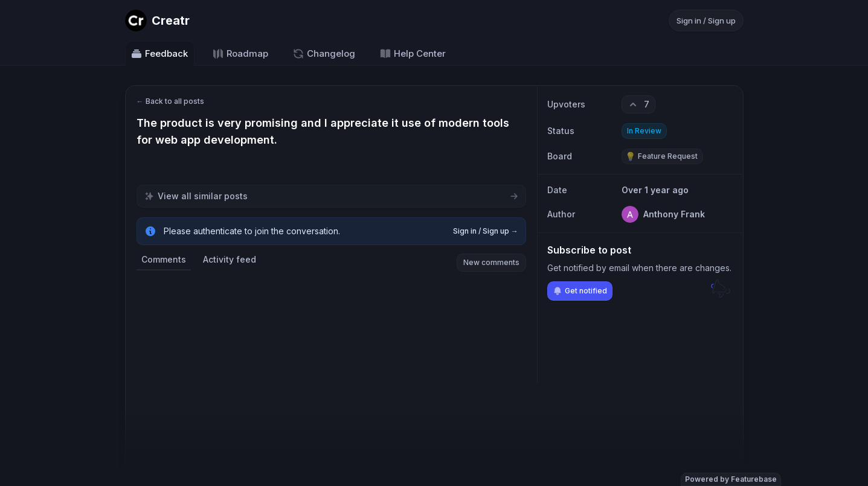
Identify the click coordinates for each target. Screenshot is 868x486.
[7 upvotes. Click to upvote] (638, 104)
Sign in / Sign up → (486, 231)
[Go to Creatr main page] (157, 21)
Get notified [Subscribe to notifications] (580, 291)
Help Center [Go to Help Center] (413, 54)
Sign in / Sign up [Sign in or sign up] (706, 21)
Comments (164, 259)
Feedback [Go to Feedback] (159, 54)
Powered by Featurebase (731, 479)
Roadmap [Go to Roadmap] (240, 54)
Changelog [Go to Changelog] (324, 54)
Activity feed (230, 259)
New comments (491, 262)
